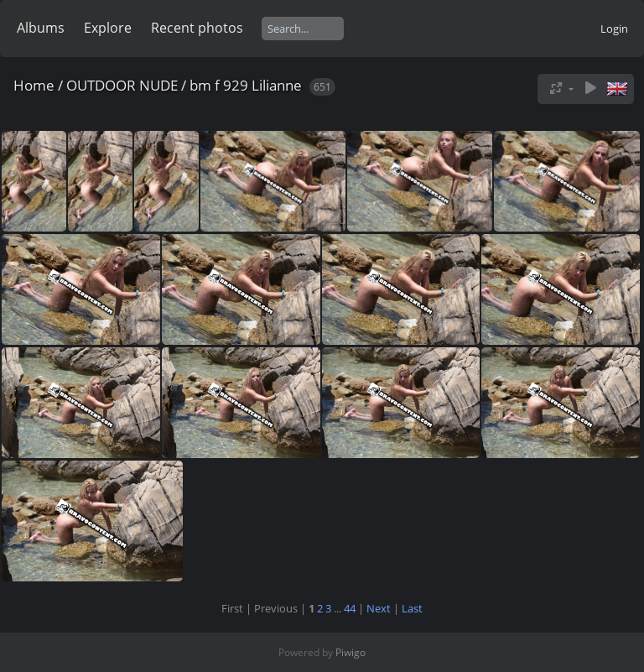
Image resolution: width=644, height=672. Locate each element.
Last (412, 608)
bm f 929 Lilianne (246, 85)
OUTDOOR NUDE (122, 85)
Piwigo (351, 652)
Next (379, 608)
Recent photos (197, 28)
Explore (108, 28)
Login (614, 29)
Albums (41, 28)
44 (350, 608)
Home (34, 85)
